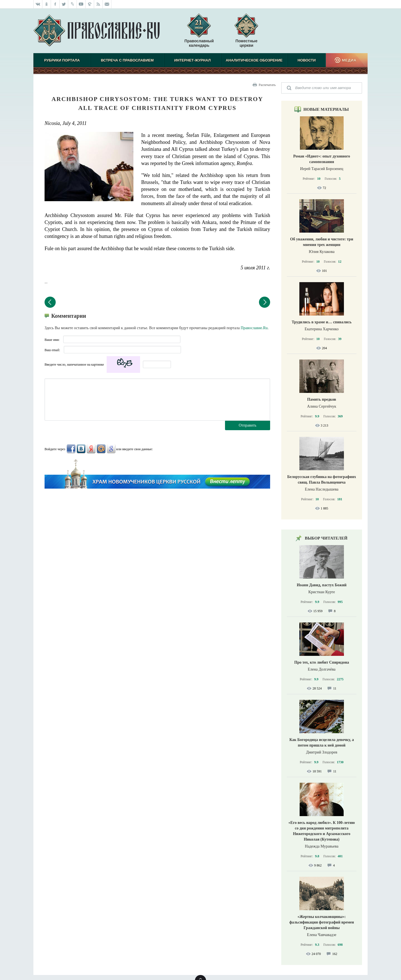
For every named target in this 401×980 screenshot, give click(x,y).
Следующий (265, 302)
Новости (306, 60)
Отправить (248, 425)
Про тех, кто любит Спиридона (322, 662)
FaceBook (71, 449)
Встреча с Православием (127, 60)
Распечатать (267, 85)
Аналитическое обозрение (254, 60)
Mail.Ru (101, 449)
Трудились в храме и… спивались (322, 322)
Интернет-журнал (192, 60)
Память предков (322, 399)
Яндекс (91, 449)
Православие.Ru (254, 328)
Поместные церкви (246, 43)
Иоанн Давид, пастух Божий (322, 585)
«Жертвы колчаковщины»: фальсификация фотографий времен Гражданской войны (322, 922)
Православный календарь (199, 33)
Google (111, 449)
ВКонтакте (81, 449)
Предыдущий (50, 302)
